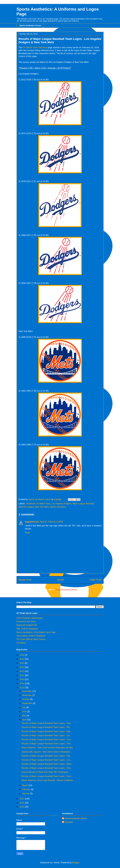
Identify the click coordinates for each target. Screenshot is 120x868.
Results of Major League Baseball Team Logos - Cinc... (47, 740)
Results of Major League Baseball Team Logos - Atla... (47, 756)
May (24, 716)
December (27, 691)
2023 (22, 667)
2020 (22, 679)
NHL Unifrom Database (27, 629)
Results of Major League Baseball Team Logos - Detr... (47, 731)
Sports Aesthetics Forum (30, 25)
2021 (22, 675)
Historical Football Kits (27, 625)
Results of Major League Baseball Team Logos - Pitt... (46, 727)
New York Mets (42, 507)
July (24, 707)
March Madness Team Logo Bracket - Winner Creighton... (48, 780)
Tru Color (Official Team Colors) (31, 639)
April (24, 720)
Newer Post (25, 580)
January (26, 793)
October (26, 699)
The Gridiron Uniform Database (31, 636)
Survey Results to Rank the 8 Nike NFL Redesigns (45, 772)
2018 (22, 688)
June (25, 712)
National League (26, 507)
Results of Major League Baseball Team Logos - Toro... (47, 744)
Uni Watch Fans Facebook (35, 47)
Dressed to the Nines (26, 622)
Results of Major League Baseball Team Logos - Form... (47, 776)
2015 (22, 807)
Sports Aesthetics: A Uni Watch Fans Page (36, 632)
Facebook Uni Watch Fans (38, 504)
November (27, 695)
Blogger (76, 863)
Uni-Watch (21, 643)
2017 (22, 799)
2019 (22, 683)
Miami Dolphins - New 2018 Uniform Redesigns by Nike (47, 748)
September (27, 703)
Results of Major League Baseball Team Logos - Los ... (47, 735)
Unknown (69, 822)
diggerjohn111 (32, 522)
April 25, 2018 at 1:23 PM (51, 522)
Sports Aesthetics (58, 507)
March (25, 785)
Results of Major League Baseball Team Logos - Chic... (47, 768)
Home (61, 580)
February (26, 789)
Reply (28, 533)
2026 (22, 655)
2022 (22, 671)
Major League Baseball (83, 504)
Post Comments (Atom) (66, 590)
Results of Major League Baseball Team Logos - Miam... (47, 764)
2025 (22, 659)
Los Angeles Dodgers (61, 504)
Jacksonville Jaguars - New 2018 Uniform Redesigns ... (47, 752)
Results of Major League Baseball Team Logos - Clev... (47, 723)
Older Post (96, 580)
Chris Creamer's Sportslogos (30, 618)
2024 (22, 663)
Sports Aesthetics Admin (76, 818)
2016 (22, 803)
